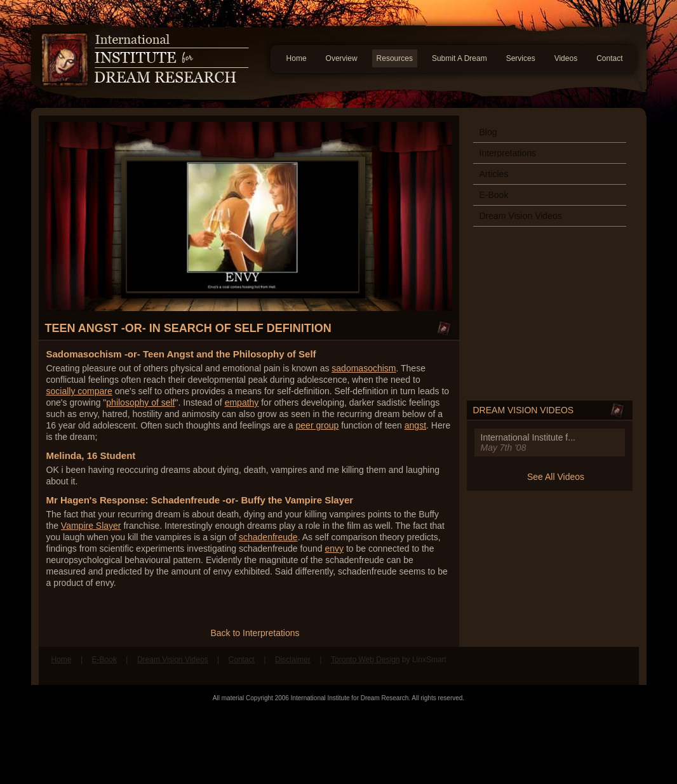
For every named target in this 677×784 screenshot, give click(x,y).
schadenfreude (268, 537)
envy (334, 548)
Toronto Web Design (365, 660)
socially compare (79, 391)
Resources (395, 58)
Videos (566, 58)
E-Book (494, 195)
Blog (488, 132)
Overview (342, 58)
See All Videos (556, 477)
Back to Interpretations (255, 633)
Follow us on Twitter (620, 666)
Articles (494, 174)
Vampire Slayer (91, 526)
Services (521, 58)
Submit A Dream (459, 58)
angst (415, 425)
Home (297, 58)
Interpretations (508, 153)
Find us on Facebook (596, 666)
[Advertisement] (338, 743)
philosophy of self (140, 402)
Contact (609, 58)
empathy (242, 402)
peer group (318, 425)
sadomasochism (364, 368)
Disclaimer (293, 660)
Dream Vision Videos (521, 216)
